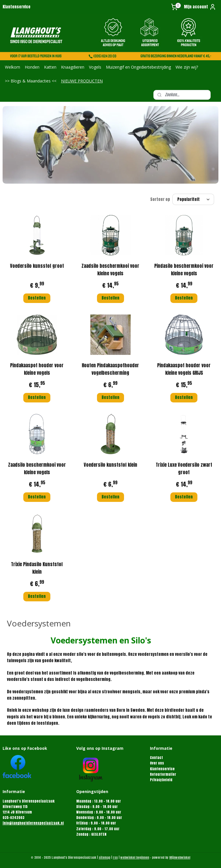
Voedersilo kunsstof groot (37, 266)
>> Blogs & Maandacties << (31, 81)
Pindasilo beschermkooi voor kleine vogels (184, 270)
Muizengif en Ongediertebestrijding (138, 67)
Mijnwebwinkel (180, 857)
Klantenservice (17, 7)
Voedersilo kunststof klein (110, 465)
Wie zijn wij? (187, 67)
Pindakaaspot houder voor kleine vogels (37, 369)
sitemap (104, 857)
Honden (32, 67)
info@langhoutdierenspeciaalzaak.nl (33, 823)
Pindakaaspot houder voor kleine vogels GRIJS (184, 369)
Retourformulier (163, 774)
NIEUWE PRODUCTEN (82, 81)
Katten (50, 67)
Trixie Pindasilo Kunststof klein (37, 568)
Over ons (157, 763)
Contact (156, 758)
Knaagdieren (73, 67)
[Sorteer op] (193, 200)
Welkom (13, 67)
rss (115, 857)
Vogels (95, 67)
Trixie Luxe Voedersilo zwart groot (184, 469)
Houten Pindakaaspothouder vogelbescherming (110, 369)
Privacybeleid (161, 780)
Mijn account (200, 7)
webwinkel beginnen (135, 857)
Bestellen (37, 298)
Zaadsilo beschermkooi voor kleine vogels (110, 270)
